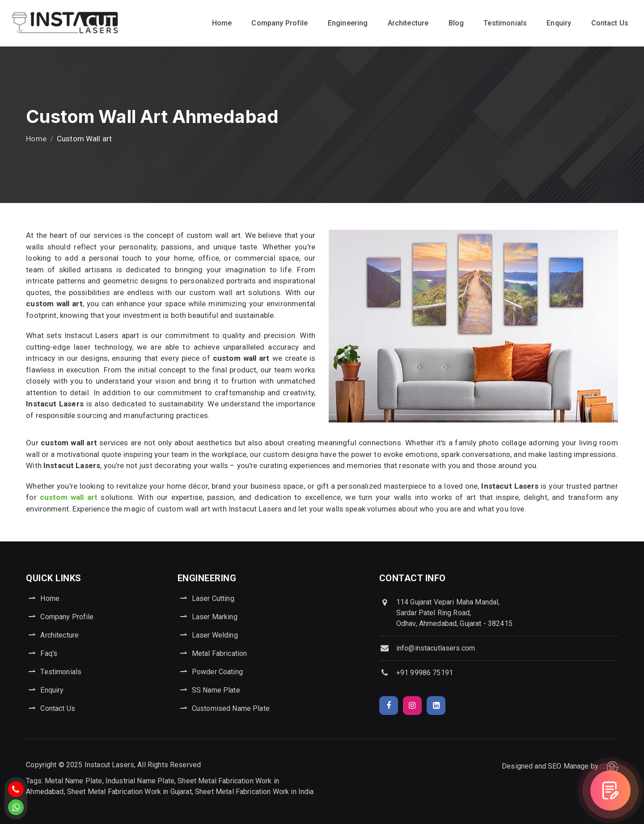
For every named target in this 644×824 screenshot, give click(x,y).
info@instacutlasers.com (436, 648)
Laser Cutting (213, 598)
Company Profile (280, 23)
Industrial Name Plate (140, 781)
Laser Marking (215, 617)
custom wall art (69, 497)
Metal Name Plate (73, 781)
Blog (456, 23)
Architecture (408, 23)
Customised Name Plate (231, 708)
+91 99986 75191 (425, 673)
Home (222, 23)
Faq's (49, 653)
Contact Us (610, 23)
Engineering (348, 23)
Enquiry (559, 23)
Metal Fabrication (220, 653)
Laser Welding (215, 635)
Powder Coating (217, 672)
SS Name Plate (216, 690)
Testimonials (505, 23)
